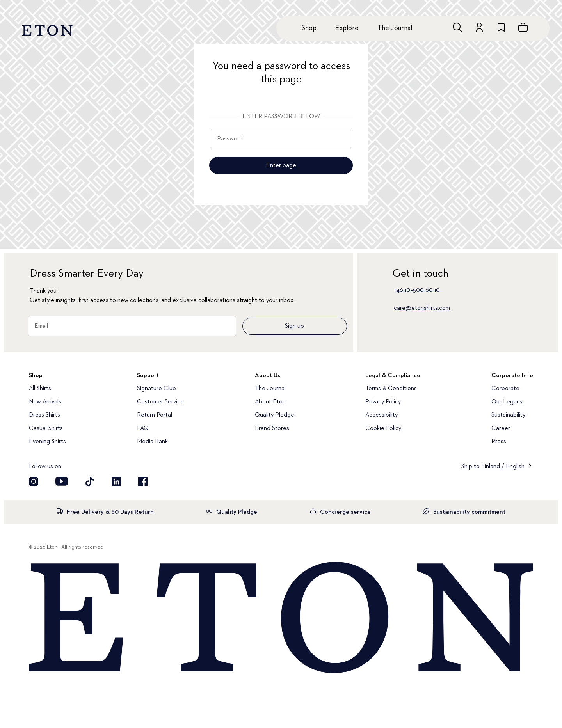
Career (501, 428)
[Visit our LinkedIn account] (116, 481)
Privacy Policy (383, 402)
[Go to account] (479, 27)
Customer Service (160, 402)
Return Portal (155, 415)
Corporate (505, 389)
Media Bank (152, 442)
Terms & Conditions (391, 389)
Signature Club (157, 389)
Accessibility (381, 415)
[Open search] (457, 27)
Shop (309, 28)
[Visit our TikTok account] (90, 481)
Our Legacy (507, 402)
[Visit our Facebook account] (143, 481)
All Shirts (40, 389)
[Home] (281, 618)
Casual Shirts (46, 428)
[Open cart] (523, 27)
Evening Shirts (47, 442)
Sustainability (508, 415)
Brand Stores (272, 428)
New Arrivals (45, 402)
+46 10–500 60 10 (417, 290)
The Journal (395, 28)
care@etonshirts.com (422, 308)
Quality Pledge (275, 415)
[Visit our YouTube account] (62, 481)
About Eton (270, 402)
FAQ (143, 428)
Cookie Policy (383, 428)
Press (499, 442)
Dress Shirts (44, 415)
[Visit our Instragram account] (34, 481)
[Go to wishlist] (501, 27)
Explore (347, 28)
